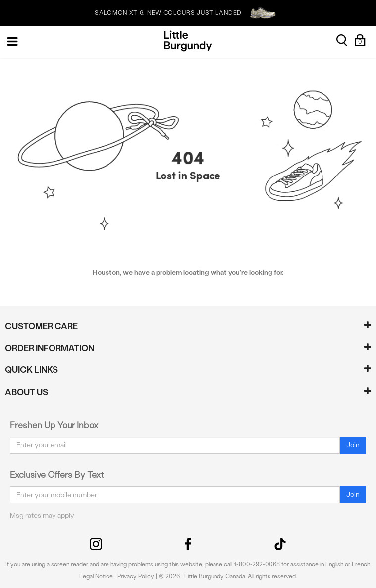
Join (353, 445)
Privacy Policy (136, 576)
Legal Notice (96, 576)
